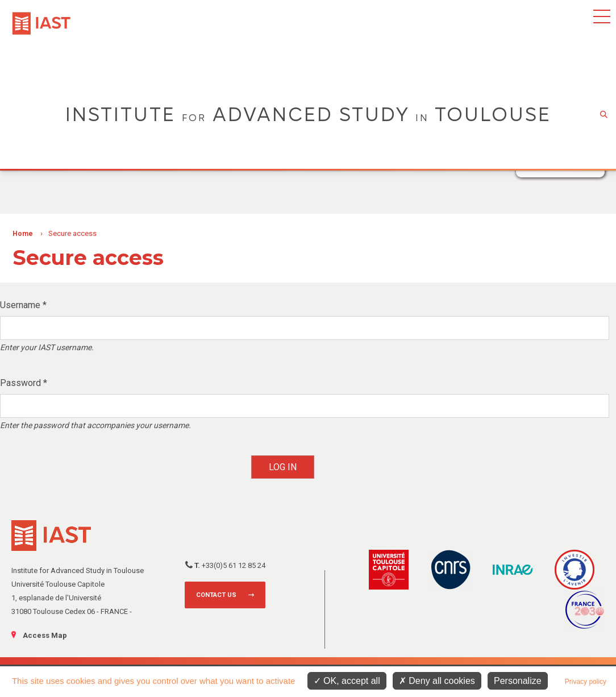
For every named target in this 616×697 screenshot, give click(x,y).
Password (24, 383)
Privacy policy (586, 682)
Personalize (518, 681)
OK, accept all (347, 681)
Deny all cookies (437, 681)
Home (23, 234)
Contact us (216, 595)
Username (23, 305)
